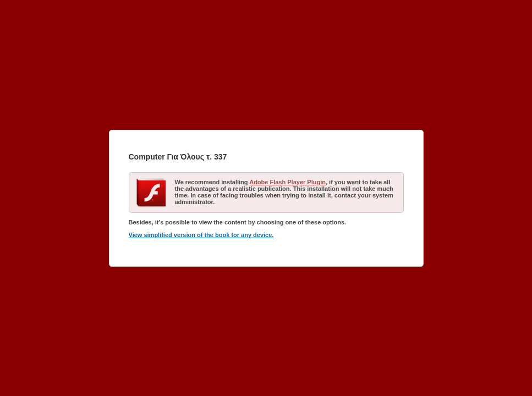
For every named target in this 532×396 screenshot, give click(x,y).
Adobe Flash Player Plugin (287, 182)
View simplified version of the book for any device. (201, 235)
